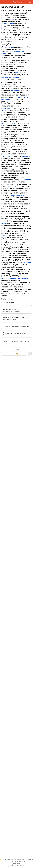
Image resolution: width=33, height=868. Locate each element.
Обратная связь (16, 865)
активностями (8, 24)
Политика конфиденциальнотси (16, 867)
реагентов (6, 108)
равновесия (7, 28)
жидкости (6, 110)
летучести (12, 186)
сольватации (7, 156)
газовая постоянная (10, 77)
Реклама (16, 863)
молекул (26, 156)
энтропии (27, 263)
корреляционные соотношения (15, 278)
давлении (19, 73)
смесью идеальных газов (20, 195)
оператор (9, 47)
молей (4, 223)
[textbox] (14, 354)
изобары (5, 236)
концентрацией (8, 123)
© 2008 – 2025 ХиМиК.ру (16, 862)
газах (27, 180)
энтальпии (16, 91)
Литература (8, 299)
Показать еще (16, 349)
